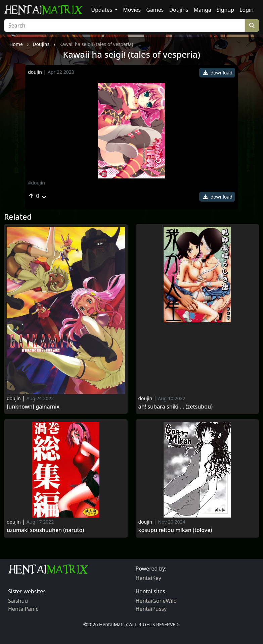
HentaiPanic (23, 609)
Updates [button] (102, 10)
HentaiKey (148, 578)
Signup (225, 10)
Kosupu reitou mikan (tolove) (175, 530)
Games (155, 10)
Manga (203, 10)
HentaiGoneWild (156, 601)
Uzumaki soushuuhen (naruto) (45, 530)
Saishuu (18, 601)
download (218, 73)
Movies (132, 10)
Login (247, 10)
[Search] (124, 25)
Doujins (179, 10)
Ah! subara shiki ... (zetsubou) (176, 407)
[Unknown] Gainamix (33, 407)
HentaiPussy (151, 609)
